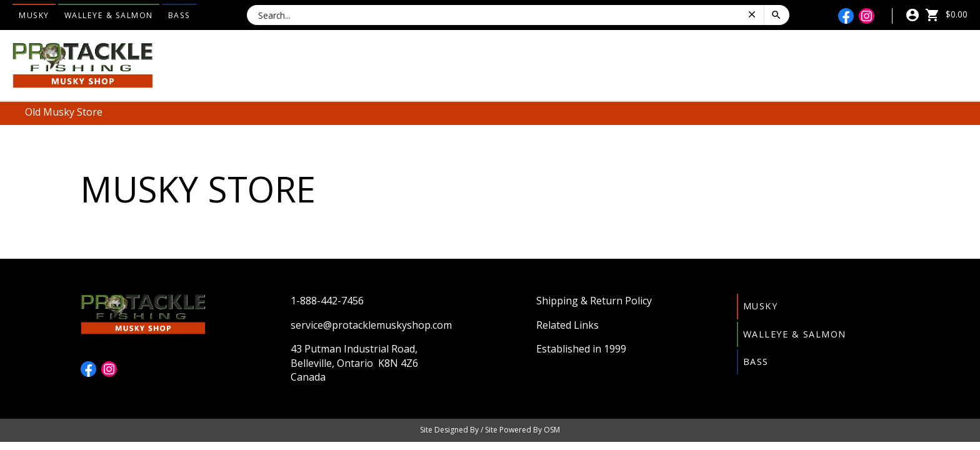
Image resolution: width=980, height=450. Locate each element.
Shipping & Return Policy (594, 301)
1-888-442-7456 (327, 301)
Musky (34, 15)
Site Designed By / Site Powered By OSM (490, 430)
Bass (179, 15)
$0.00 (946, 14)
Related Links (567, 325)
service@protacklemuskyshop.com (371, 325)
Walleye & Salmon (109, 15)
